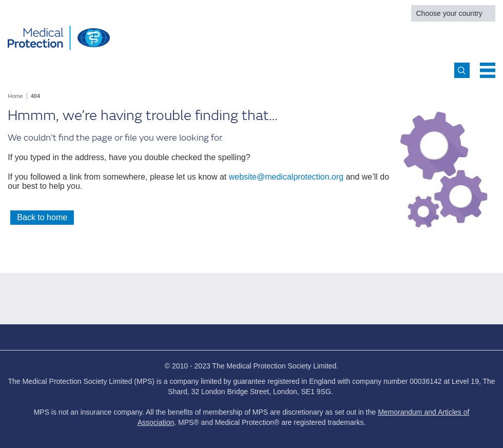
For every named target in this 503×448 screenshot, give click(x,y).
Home (15, 96)
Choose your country (449, 13)
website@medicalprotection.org (286, 177)
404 (35, 96)
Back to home (42, 217)
